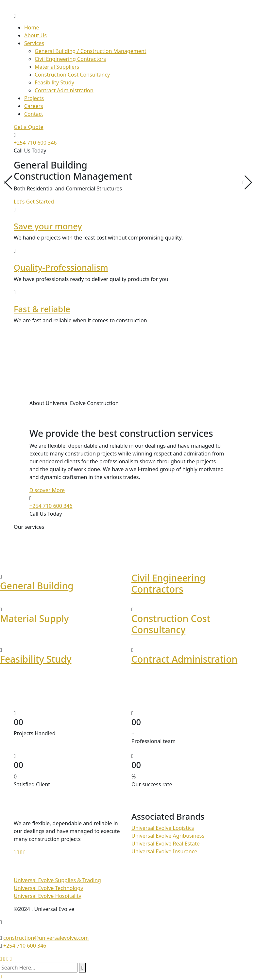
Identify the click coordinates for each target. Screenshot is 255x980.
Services (34, 43)
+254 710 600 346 (35, 143)
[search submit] (82, 968)
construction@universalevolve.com (46, 938)
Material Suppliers (57, 67)
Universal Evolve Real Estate (166, 844)
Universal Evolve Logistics (163, 828)
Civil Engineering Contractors (70, 59)
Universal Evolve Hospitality (48, 896)
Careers (34, 106)
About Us (35, 35)
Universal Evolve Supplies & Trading (57, 880)
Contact (34, 114)
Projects (34, 98)
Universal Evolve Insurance (164, 851)
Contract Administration (64, 90)
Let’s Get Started (34, 202)
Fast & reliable (42, 309)
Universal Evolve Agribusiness (168, 836)
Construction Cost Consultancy (72, 75)
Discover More (47, 490)
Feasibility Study (54, 82)
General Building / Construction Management (90, 51)
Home (32, 27)
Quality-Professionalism (61, 267)
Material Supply (34, 618)
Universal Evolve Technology (48, 888)
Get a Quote (29, 127)
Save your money (48, 226)
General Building (37, 586)
